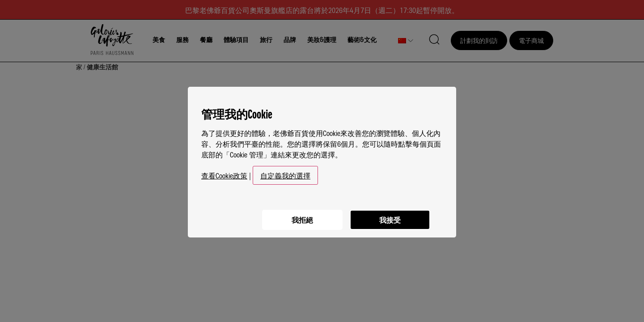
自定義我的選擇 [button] (285, 172)
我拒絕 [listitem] (300, 215)
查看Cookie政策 (224, 172)
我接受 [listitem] (389, 215)
